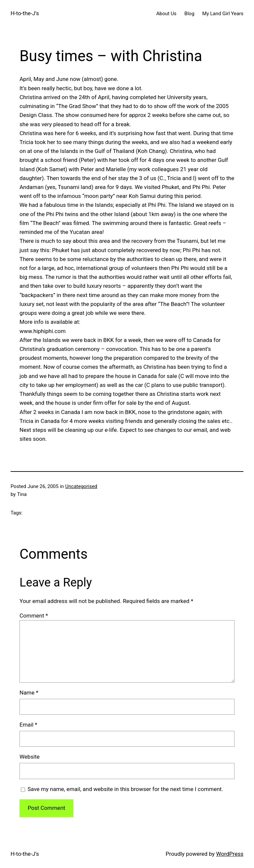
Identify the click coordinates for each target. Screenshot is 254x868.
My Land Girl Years (223, 14)
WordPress (230, 854)
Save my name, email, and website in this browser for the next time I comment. (125, 789)
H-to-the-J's (25, 13)
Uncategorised (81, 486)
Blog (190, 14)
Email (28, 725)
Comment (34, 616)
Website (30, 757)
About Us (166, 14)
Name (29, 693)
